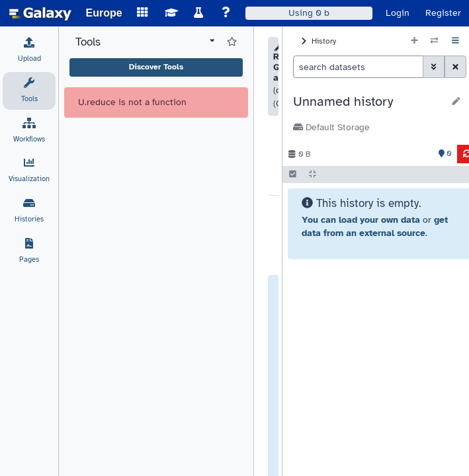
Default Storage (331, 127)
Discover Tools (156, 67)
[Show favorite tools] (232, 42)
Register (443, 13)
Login (398, 13)
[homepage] (40, 13)
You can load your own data (361, 220)
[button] (368, 102)
